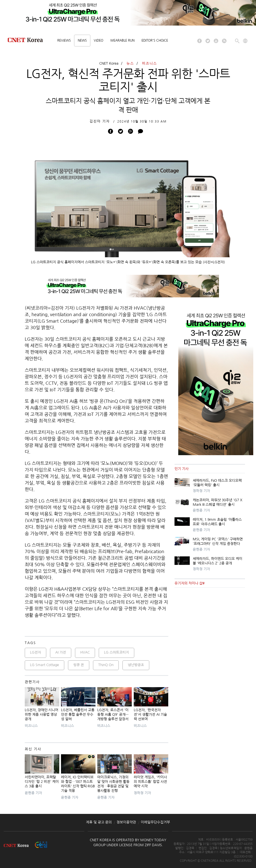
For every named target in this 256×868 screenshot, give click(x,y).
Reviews (64, 40)
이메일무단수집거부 (155, 822)
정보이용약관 (126, 822)
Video (98, 40)
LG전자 (35, 652)
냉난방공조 (136, 665)
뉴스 (130, 63)
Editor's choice (155, 40)
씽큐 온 (79, 665)
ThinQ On (106, 665)
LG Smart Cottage (44, 665)
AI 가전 (61, 652)
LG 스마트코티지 (116, 652)
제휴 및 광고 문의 (99, 822)
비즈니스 (149, 63)
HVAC (85, 652)
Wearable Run (122, 40)
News (82, 40)
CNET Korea (109, 63)
